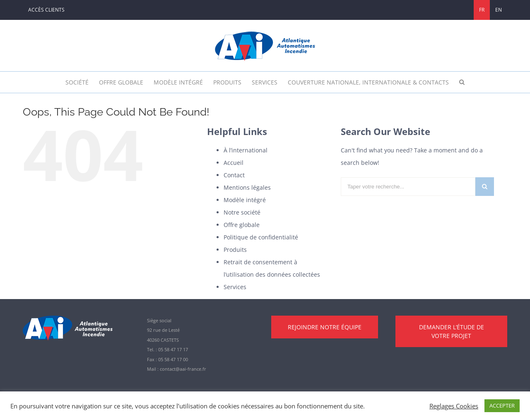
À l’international (246, 150)
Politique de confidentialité (261, 237)
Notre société (242, 212)
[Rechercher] (462, 82)
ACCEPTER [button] (502, 406)
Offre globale (242, 225)
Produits (235, 250)
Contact (234, 175)
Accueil (234, 163)
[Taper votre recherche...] (408, 187)
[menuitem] (46, 10)
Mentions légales (247, 187)
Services (235, 287)
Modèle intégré (245, 200)
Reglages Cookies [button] (454, 406)
